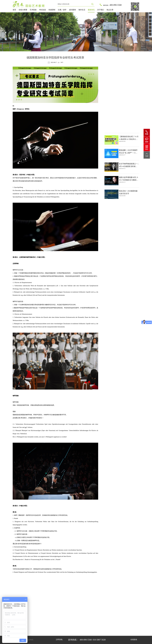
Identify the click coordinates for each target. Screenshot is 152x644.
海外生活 (82, 10)
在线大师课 (23, 10)
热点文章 (110, 10)
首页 (14, 10)
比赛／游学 (62, 10)
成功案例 (72, 10)
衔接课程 (52, 10)
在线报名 (134, 640)
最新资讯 (91, 10)
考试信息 (43, 10)
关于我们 (101, 10)
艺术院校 (33, 10)
